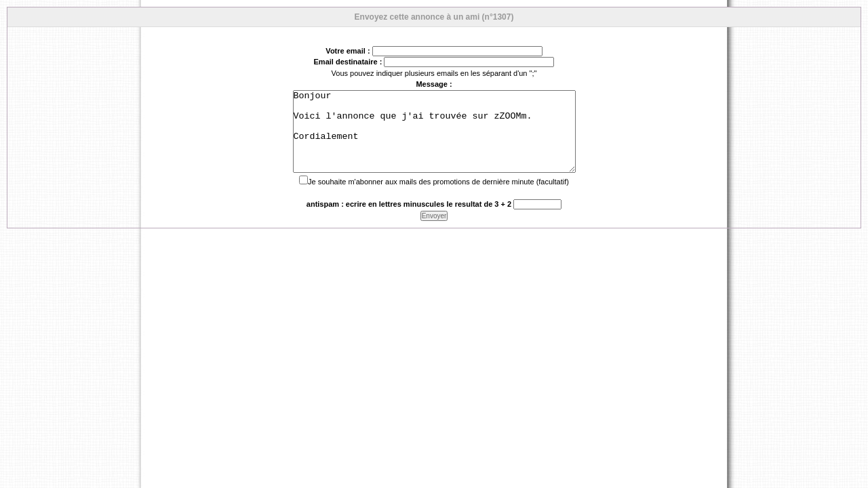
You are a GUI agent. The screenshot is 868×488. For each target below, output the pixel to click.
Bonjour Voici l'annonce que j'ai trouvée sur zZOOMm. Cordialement (434, 140)
